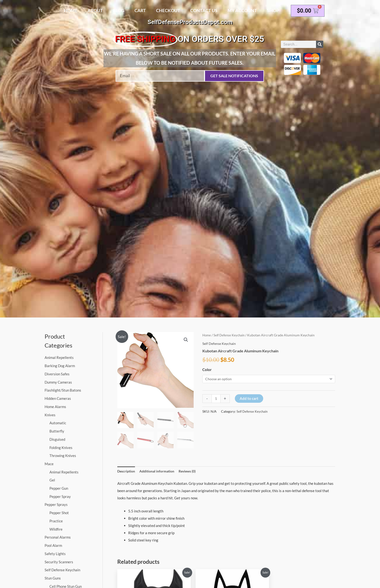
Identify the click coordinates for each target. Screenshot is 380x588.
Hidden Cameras (58, 398)
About (95, 10)
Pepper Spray (60, 496)
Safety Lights (55, 554)
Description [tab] (127, 471)
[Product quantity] (216, 399)
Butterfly (57, 431)
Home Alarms (55, 407)
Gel (52, 480)
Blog (119, 10)
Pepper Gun (59, 488)
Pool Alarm (53, 546)
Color (207, 370)
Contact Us (204, 10)
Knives (50, 415)
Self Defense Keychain (62, 570)
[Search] (320, 44)
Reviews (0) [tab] (193, 471)
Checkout (168, 10)
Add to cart (249, 399)
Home (71, 10)
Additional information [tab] (160, 471)
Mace (49, 464)
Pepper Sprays (56, 505)
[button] (186, 340)
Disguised (57, 439)
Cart (140, 10)
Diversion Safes (57, 374)
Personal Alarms (58, 537)
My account (242, 10)
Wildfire (56, 529)
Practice (56, 521)
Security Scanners (59, 562)
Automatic (58, 423)
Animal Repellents (59, 357)
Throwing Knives (63, 456)
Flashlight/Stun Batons (63, 390)
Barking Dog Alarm (60, 366)
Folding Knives (61, 448)
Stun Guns (53, 578)
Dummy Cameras (58, 382)
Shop (273, 10)
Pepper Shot (59, 513)
